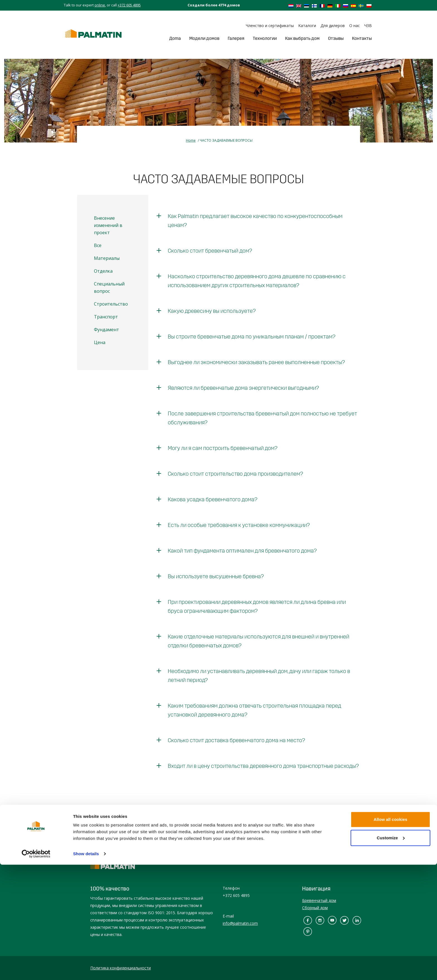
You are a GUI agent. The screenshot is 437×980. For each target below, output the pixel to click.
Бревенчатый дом (319, 900)
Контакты (362, 38)
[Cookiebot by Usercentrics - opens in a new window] (36, 969)
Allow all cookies (391, 935)
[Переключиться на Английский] (299, 6)
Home (191, 140)
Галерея (236, 38)
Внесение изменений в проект (108, 225)
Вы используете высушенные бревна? (216, 576)
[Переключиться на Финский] (314, 6)
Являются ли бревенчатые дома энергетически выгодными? (243, 388)
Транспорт (106, 317)
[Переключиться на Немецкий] (330, 6)
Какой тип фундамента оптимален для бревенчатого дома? (242, 551)
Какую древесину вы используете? (212, 311)
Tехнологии (265, 38)
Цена (100, 342)
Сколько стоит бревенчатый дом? (210, 251)
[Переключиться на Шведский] (361, 6)
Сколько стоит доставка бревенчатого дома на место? (236, 740)
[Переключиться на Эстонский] (307, 6)
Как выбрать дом (302, 38)
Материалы (107, 258)
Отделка (103, 271)
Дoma (175, 38)
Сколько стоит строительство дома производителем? (235, 474)
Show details (86, 969)
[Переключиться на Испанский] (353, 6)
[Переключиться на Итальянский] (338, 6)
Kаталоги (307, 26)
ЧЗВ (368, 26)
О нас (355, 26)
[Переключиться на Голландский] (291, 6)
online (100, 5)
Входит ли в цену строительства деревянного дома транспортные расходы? (263, 766)
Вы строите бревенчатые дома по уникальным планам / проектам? (252, 337)
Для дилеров (333, 26)
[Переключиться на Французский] (322, 6)
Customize (391, 953)
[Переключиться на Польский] (369, 6)
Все (98, 245)
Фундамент (106, 330)
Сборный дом (315, 908)
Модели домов (204, 38)
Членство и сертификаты (270, 26)
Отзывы (336, 38)
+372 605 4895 (129, 5)
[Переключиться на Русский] (346, 6)
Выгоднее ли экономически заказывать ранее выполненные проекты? (256, 362)
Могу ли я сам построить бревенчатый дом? (223, 448)
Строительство (111, 304)
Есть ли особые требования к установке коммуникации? (239, 525)
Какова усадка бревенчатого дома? (213, 499)
